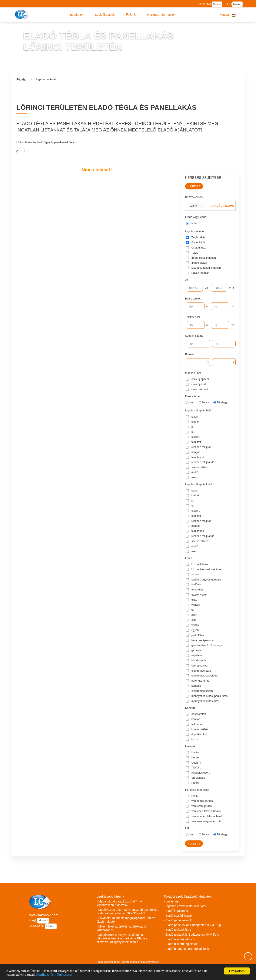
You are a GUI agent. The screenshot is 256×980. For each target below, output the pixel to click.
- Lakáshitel (171, 901)
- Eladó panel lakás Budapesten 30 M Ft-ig (192, 925)
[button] (76, 15)
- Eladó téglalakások (177, 930)
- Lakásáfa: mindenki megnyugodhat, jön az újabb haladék (126, 920)
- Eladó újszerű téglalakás (181, 944)
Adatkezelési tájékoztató (67, 975)
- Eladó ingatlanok (176, 911)
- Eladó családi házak (178, 916)
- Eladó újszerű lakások (179, 939)
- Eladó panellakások (178, 920)
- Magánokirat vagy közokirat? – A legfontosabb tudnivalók (119, 903)
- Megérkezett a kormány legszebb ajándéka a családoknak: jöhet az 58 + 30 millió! (128, 912)
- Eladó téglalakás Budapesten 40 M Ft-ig (191, 935)
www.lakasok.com (44, 915)
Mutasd (217, 4)
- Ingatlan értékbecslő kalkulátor (185, 906)
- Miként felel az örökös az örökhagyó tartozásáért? (122, 928)
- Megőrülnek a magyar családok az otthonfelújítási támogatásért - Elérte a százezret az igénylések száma (122, 938)
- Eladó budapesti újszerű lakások (186, 949)
